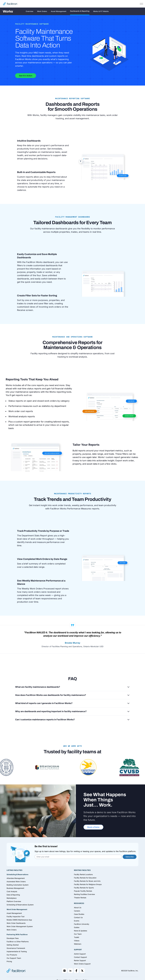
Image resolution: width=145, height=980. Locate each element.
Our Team (78, 934)
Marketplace (12, 898)
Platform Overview (14, 901)
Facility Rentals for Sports (84, 888)
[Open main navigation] (141, 4)
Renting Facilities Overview (84, 894)
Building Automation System (18, 885)
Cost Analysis (12, 891)
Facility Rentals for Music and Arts (87, 881)
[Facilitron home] (10, 4)
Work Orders (42, 11)
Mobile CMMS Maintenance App (19, 920)
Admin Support (80, 954)
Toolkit (77, 937)
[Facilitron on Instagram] (64, 971)
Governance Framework (16, 948)
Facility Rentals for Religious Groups (88, 884)
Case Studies (79, 914)
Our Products (12, 955)
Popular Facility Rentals (83, 891)
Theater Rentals (80, 898)
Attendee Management (16, 878)
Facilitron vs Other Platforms (18, 942)
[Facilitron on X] (82, 971)
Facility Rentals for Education (85, 878)
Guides (77, 927)
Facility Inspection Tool (15, 916)
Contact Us (78, 917)
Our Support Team (14, 958)
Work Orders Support (82, 964)
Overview (30, 11)
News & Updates (81, 931)
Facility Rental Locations (83, 874)
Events (77, 921)
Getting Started (13, 945)
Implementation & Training (17, 951)
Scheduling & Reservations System (20, 905)
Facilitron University (82, 924)
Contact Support (80, 957)
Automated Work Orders (16, 882)
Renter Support (80, 960)
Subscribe (130, 857)
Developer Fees (13, 938)
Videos (77, 941)
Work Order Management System (20, 926)
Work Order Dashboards (16, 923)
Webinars (78, 944)
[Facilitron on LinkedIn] (70, 971)
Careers (77, 911)
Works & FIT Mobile (101, 11)
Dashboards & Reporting (80, 11)
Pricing (9, 961)
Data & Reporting (13, 895)
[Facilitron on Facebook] (76, 971)
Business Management (15, 888)
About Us (78, 908)
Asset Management (59, 11)
